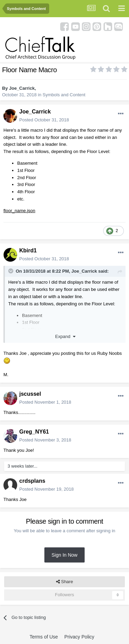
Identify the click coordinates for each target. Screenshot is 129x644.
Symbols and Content (64, 95)
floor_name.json (19, 211)
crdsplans (32, 481)
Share (64, 582)
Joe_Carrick (22, 88)
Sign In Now (64, 555)
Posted (44, 120)
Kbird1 (28, 250)
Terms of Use (44, 637)
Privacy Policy (79, 637)
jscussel (30, 394)
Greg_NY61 (34, 432)
